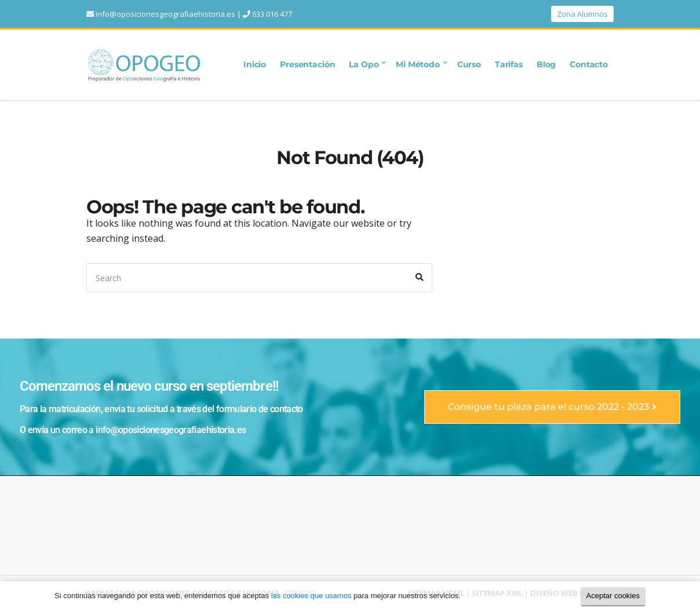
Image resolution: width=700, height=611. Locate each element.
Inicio (255, 64)
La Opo (364, 64)
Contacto (589, 64)
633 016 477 (272, 14)
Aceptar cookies (613, 596)
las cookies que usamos (311, 596)
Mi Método (418, 64)
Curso (469, 64)
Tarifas (509, 64)
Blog (546, 64)
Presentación (307, 64)
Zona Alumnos (582, 14)
